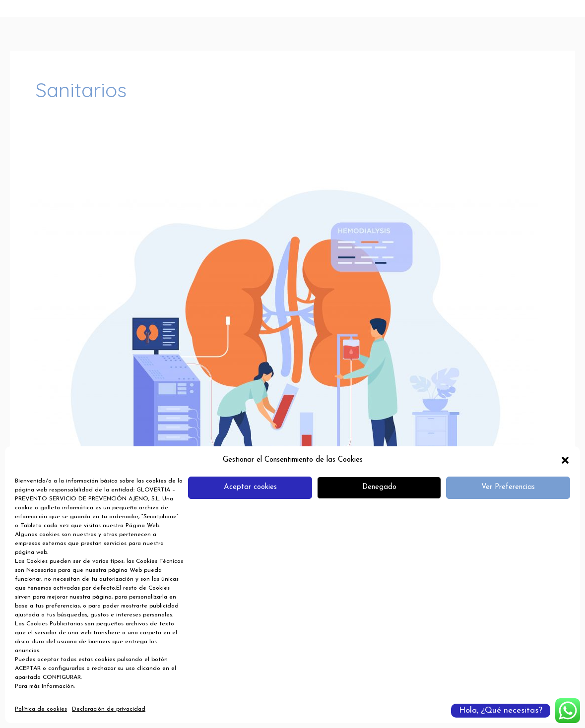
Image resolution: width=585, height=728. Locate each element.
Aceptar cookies (250, 487)
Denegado (379, 487)
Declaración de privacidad (109, 709)
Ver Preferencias (508, 487)
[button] (565, 460)
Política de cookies (41, 709)
